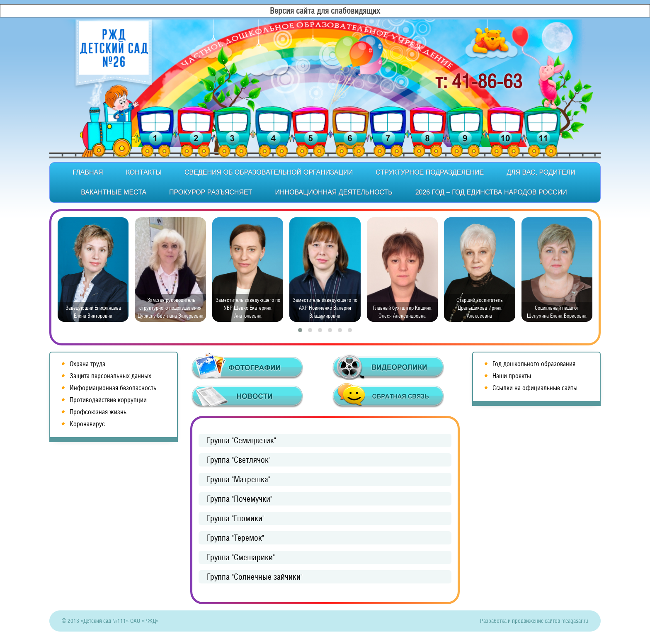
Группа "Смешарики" (241, 557)
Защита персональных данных (110, 376)
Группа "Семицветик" (241, 440)
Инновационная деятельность (333, 192)
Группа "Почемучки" (240, 499)
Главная (88, 172)
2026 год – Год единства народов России (491, 192)
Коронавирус (87, 424)
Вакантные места (114, 192)
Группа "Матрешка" (239, 479)
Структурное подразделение (430, 172)
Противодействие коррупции (108, 400)
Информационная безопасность (113, 388)
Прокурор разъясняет (211, 192)
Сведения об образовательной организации (269, 172)
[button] (300, 330)
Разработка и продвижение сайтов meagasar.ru (534, 621)
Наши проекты (512, 376)
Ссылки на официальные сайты (535, 388)
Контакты (144, 172)
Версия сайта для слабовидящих (325, 11)
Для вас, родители (541, 172)
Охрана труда (87, 364)
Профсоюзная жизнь (98, 412)
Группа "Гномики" (236, 518)
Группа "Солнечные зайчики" (255, 577)
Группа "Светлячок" (239, 460)
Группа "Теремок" (235, 538)
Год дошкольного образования (534, 364)
